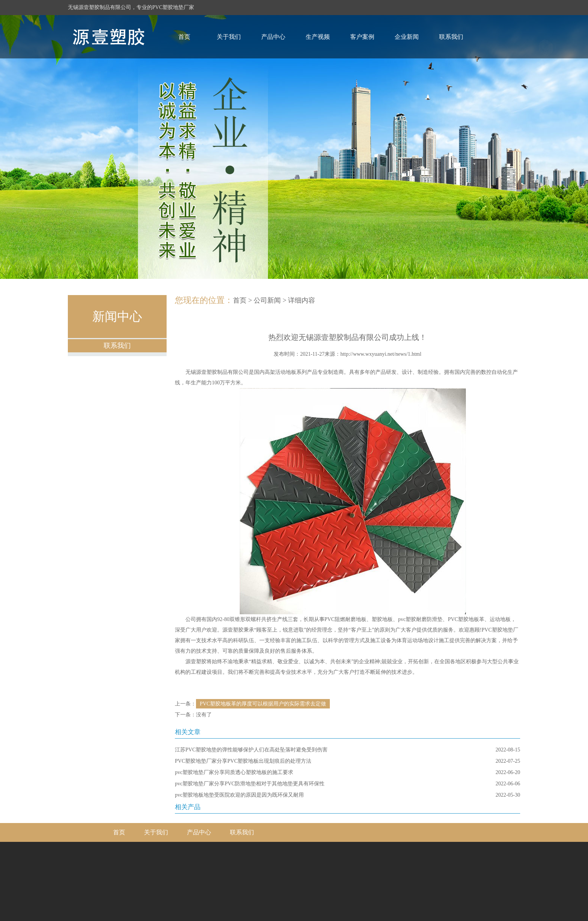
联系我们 (451, 37)
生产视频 (318, 37)
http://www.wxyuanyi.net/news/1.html (381, 354)
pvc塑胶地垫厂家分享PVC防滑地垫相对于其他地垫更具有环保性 (250, 784)
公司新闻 (267, 300)
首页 (184, 37)
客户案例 (362, 37)
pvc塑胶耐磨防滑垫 (420, 619)
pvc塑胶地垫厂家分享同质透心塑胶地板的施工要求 (234, 772)
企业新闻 (407, 37)
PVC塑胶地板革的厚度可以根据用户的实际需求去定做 (263, 704)
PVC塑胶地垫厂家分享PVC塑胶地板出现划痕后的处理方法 (243, 761)
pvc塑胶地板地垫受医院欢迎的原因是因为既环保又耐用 (239, 795)
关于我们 (229, 37)
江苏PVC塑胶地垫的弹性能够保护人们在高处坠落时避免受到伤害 (251, 750)
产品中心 (273, 37)
